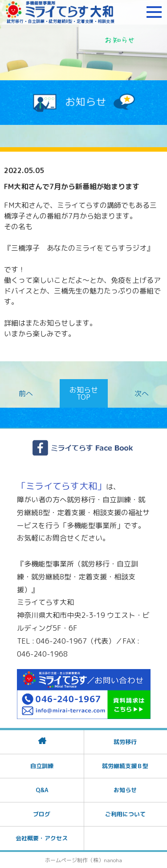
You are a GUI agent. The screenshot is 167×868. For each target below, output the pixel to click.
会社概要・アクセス (42, 838)
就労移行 (125, 742)
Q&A (42, 790)
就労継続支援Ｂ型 (125, 766)
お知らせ (125, 790)
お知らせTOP (84, 393)
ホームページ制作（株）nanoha (83, 860)
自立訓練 (42, 766)
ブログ (42, 814)
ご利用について (125, 814)
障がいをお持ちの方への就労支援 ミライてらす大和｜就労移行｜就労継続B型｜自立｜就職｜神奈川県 (60, 12)
